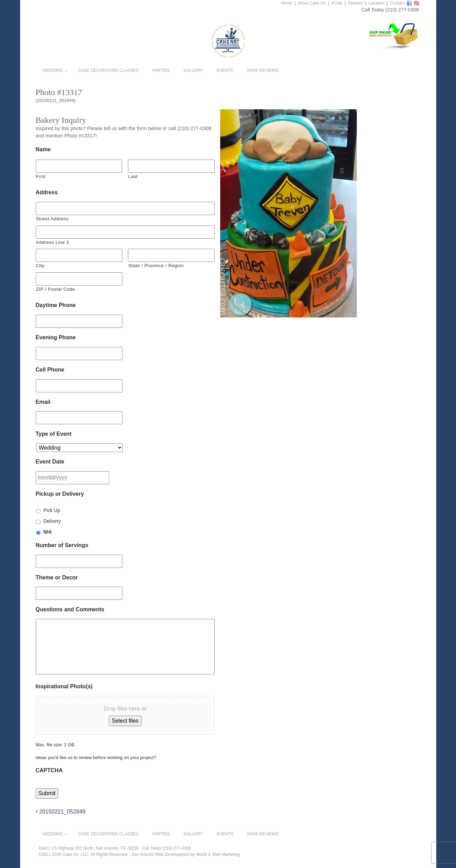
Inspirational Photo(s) (64, 686)
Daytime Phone (56, 305)
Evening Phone (56, 337)
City (40, 266)
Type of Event (54, 434)
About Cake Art (312, 3)
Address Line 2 (53, 242)
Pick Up (52, 510)
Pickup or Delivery (60, 494)
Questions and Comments (70, 609)
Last (133, 176)
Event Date (50, 462)
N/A (48, 532)
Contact (397, 3)
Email (43, 402)
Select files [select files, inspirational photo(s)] (125, 721)
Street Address (53, 219)
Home (286, 3)
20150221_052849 (61, 812)
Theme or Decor (57, 577)
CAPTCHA (49, 770)
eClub (337, 3)
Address (47, 192)
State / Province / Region (156, 266)
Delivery (355, 3)
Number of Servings (62, 545)
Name (43, 149)
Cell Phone (50, 370)
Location (376, 3)
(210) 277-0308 (402, 10)
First (41, 176)
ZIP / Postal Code (56, 289)
